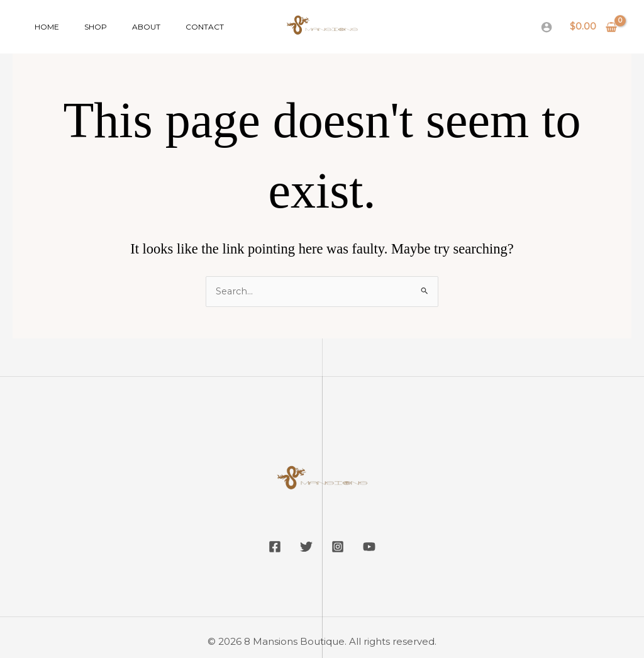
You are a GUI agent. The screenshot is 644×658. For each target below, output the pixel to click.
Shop (80, 27)
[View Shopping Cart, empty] (594, 27)
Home (42, 27)
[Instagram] (341, 547)
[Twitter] (303, 547)
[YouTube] (379, 547)
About (121, 27)
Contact (169, 27)
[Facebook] (265, 547)
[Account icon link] (547, 27)
